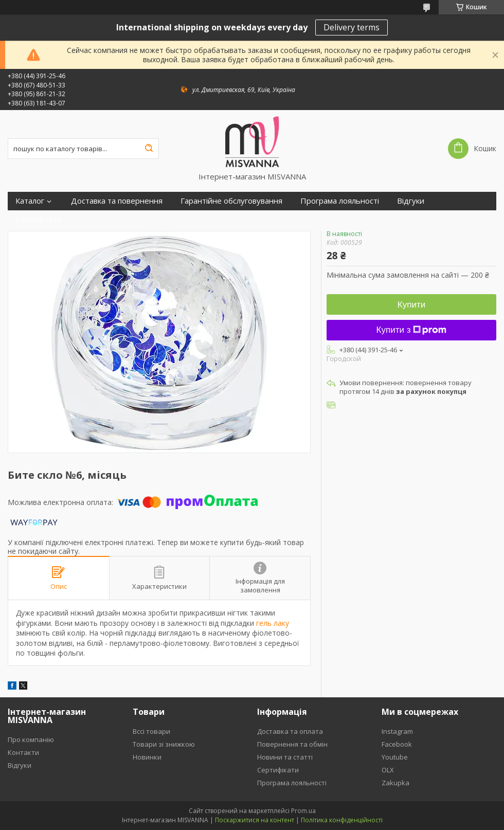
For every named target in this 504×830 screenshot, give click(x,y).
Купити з (412, 330)
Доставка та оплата (290, 731)
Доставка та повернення (117, 201)
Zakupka (395, 783)
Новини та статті (285, 757)
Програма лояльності (340, 201)
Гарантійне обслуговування (231, 201)
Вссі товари (151, 731)
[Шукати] (149, 149)
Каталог (30, 201)
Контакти (23, 752)
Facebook (397, 744)
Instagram (397, 731)
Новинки (147, 757)
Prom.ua (303, 811)
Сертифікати (39, 219)
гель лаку (273, 623)
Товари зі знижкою (164, 744)
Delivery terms (352, 27)
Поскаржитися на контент (255, 820)
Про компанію (31, 739)
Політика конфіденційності (342, 820)
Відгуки (411, 201)
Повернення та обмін (292, 744)
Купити (411, 305)
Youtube (395, 757)
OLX (388, 770)
